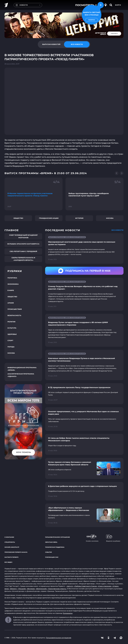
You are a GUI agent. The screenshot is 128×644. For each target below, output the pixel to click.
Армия (11, 303)
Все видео (8, 562)
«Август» (70, 586)
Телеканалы (68, 613)
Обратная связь (51, 542)
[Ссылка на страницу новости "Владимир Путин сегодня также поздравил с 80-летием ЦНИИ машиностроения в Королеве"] (84, 330)
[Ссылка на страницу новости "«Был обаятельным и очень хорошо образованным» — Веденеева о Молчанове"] (84, 515)
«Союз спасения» (105, 586)
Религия (11, 322)
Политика (12, 278)
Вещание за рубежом (113, 538)
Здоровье (12, 334)
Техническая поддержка (55, 547)
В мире (11, 290)
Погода (11, 347)
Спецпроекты (10, 542)
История (79, 218)
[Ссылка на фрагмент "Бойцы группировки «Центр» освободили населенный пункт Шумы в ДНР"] (94, 194)
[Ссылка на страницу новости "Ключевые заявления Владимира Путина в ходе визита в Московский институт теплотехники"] (84, 365)
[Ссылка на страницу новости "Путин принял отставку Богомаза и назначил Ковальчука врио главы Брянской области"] (84, 468)
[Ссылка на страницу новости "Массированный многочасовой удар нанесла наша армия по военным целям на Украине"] (84, 248)
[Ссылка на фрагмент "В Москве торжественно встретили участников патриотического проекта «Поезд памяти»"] (33, 194)
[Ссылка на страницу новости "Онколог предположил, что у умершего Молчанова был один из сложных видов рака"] (84, 419)
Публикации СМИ (52, 557)
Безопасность (14, 315)
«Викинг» (13, 589)
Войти (118, 5)
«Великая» (31, 589)
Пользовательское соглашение (57, 537)
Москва (110, 218)
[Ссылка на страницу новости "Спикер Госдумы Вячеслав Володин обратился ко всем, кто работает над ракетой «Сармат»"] (84, 294)
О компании (9, 537)
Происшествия (15, 309)
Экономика (13, 284)
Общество (18, 218)
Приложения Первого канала (16, 552)
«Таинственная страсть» (57, 589)
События (48, 552)
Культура (12, 328)
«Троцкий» (22, 589)
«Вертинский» (41, 589)
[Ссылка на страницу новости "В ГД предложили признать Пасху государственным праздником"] (84, 394)
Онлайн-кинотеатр (12, 547)
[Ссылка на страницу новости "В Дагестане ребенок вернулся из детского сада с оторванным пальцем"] (84, 491)
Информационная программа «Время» (22, 369)
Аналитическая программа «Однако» (21, 375)
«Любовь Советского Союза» (85, 586)
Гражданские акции (49, 218)
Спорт (10, 340)
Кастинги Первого (11, 557)
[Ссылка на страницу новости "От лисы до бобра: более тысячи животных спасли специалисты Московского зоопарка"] (84, 444)
